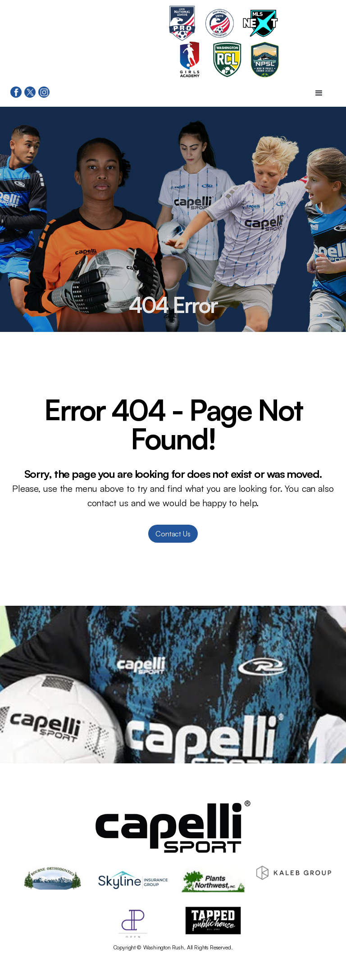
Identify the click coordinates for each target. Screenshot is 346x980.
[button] (319, 93)
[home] (90, 41)
